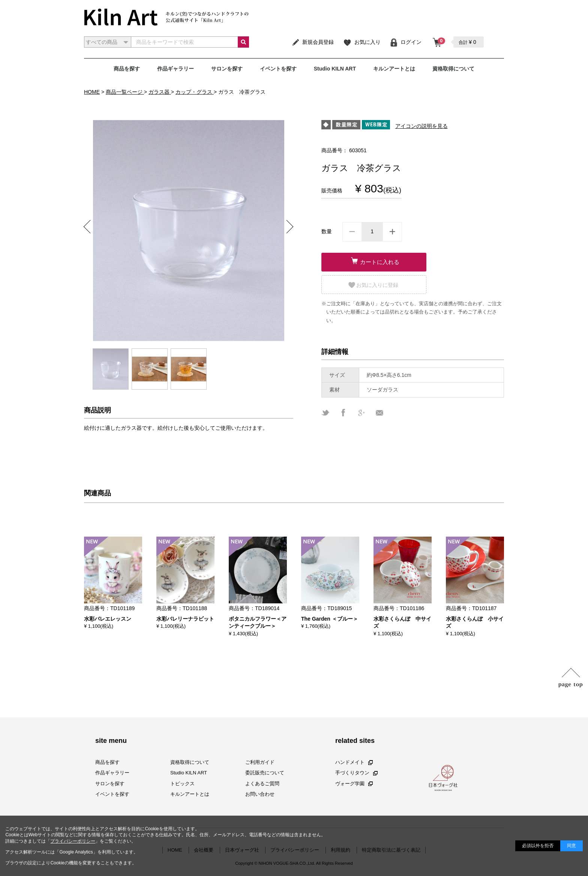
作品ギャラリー (175, 69)
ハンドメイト (354, 762)
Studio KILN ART (335, 69)
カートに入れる (380, 262)
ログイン (406, 42)
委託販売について (265, 773)
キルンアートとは (394, 69)
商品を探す (127, 69)
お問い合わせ (260, 794)
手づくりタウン (356, 773)
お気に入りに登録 (377, 285)
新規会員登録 (313, 42)
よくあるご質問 (262, 783)
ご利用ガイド (260, 762)
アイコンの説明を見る (421, 126)
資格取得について (453, 69)
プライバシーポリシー (73, 841)
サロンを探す (227, 69)
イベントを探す (278, 69)
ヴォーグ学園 (354, 783)
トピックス (182, 783)
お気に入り (362, 42)
